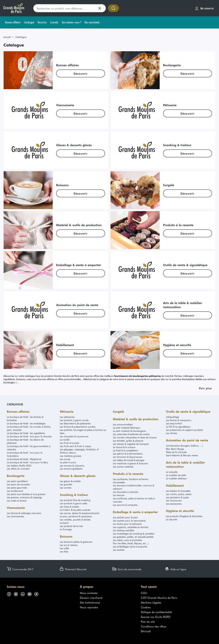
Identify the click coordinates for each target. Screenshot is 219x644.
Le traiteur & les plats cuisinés (75, 510)
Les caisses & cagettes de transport (131, 444)
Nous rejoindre (89, 607)
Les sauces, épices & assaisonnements (80, 513)
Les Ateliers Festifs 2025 (19, 466)
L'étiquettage (172, 417)
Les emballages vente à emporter (130, 547)
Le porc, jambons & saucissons (76, 516)
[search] (70, 8)
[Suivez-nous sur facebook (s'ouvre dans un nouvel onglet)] (10, 593)
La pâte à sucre (68, 462)
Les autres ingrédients (71, 469)
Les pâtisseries (67, 417)
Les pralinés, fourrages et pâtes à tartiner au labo (83, 431)
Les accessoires (174, 504)
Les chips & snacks (69, 507)
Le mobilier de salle (176, 475)
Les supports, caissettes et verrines (131, 527)
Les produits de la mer (71, 526)
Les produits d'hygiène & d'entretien (184, 516)
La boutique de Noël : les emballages (26, 423)
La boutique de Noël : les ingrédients (26, 433)
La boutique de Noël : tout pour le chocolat (29, 436)
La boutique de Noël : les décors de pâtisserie (25, 441)
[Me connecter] (204, 8)
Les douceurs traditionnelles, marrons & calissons (134, 487)
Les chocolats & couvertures (74, 436)
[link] (9, 37)
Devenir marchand (91, 598)
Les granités (66, 484)
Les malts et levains (17, 501)
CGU (144, 593)
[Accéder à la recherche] (113, 8)
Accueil (7, 37)
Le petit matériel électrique (126, 428)
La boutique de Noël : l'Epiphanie (24, 459)
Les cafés (65, 548)
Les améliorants (15, 491)
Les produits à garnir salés (74, 503)
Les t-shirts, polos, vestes (179, 494)
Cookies (146, 607)
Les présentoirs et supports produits (184, 430)
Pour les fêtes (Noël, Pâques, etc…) (131, 543)
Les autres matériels (123, 467)
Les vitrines (172, 433)
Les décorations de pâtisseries (75, 423)
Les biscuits (119, 495)
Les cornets (66, 488)
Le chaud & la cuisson (124, 447)
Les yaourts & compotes (125, 505)
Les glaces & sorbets (70, 481)
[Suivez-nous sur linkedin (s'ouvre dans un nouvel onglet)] (24, 593)
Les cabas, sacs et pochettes (127, 540)
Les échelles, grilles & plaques (128, 441)
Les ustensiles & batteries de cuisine (131, 434)
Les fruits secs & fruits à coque (75, 446)
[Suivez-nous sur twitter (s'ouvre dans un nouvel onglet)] (38, 593)
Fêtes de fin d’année (176, 452)
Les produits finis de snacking (75, 500)
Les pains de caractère (18, 484)
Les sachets (119, 550)
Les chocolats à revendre (126, 492)
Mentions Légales (151, 602)
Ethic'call (146, 631)
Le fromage (66, 529)
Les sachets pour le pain (125, 517)
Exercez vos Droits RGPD (156, 617)
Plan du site (148, 621)
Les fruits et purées (70, 443)
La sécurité (171, 519)
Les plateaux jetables (124, 530)
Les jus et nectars (69, 545)
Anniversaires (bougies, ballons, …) (184, 446)
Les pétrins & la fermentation (128, 454)
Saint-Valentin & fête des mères (182, 455)
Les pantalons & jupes (177, 497)
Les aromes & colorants (72, 466)
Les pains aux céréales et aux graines (26, 494)
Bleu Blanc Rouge (175, 449)
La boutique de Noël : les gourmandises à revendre (29, 448)
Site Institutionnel (90, 602)
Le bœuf (64, 523)
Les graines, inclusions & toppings (24, 497)
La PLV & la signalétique (178, 427)
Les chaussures (174, 500)
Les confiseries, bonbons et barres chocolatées (131, 481)
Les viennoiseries (15, 516)
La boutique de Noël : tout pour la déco (27, 462)
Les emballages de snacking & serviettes (134, 534)
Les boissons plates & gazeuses (76, 542)
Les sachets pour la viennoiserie (129, 521)
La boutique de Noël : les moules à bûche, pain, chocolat (29, 428)
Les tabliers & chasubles (178, 491)
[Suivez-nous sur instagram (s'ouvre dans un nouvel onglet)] (17, 593)
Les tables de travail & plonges (129, 460)
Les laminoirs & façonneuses (128, 457)
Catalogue (15, 404)
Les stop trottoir (174, 423)
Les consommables (123, 424)
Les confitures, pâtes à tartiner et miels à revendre (134, 500)
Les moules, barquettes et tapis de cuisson (135, 437)
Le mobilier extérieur (176, 478)
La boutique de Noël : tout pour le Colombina (25, 454)
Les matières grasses (71, 456)
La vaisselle (172, 472)
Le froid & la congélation (126, 450)
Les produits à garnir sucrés (74, 420)
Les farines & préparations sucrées (78, 427)
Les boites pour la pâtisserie (127, 524)
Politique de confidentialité (156, 612)
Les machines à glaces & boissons (130, 463)
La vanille (65, 440)
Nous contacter (89, 593)
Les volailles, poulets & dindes (75, 520)
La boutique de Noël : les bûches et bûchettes (25, 419)
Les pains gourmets (17, 488)
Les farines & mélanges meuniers (24, 513)
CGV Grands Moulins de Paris (159, 598)
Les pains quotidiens (17, 481)
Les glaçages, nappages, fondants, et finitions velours (79, 451)
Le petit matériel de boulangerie (129, 431)
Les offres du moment (18, 469)
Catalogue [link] (21, 37)
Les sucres (65, 459)
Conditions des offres (154, 626)
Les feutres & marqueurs (179, 420)
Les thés (64, 551)
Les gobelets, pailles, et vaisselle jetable (133, 537)
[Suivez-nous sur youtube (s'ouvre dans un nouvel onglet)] (31, 593)
